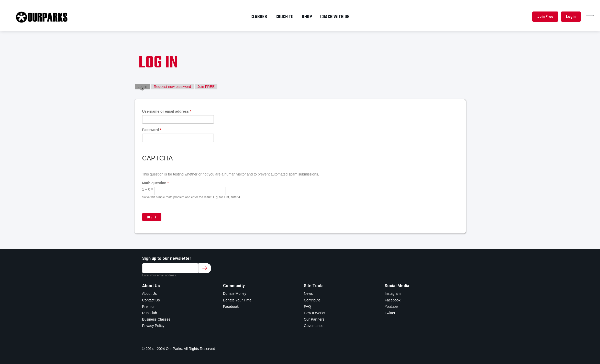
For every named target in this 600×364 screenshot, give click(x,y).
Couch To (285, 17)
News (308, 293)
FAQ (307, 307)
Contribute (312, 300)
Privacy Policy (153, 326)
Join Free (545, 17)
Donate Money (235, 293)
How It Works (314, 313)
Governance (314, 326)
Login (571, 17)
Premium (149, 307)
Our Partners (314, 319)
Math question (155, 183)
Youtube (391, 307)
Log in (144, 86)
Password (152, 130)
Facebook (231, 307)
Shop (307, 17)
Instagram (393, 293)
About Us (150, 293)
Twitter (390, 313)
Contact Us (151, 300)
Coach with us (335, 17)
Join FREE (206, 87)
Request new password (172, 87)
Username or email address (167, 111)
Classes (259, 17)
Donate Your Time (237, 300)
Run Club (150, 313)
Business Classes (156, 319)
